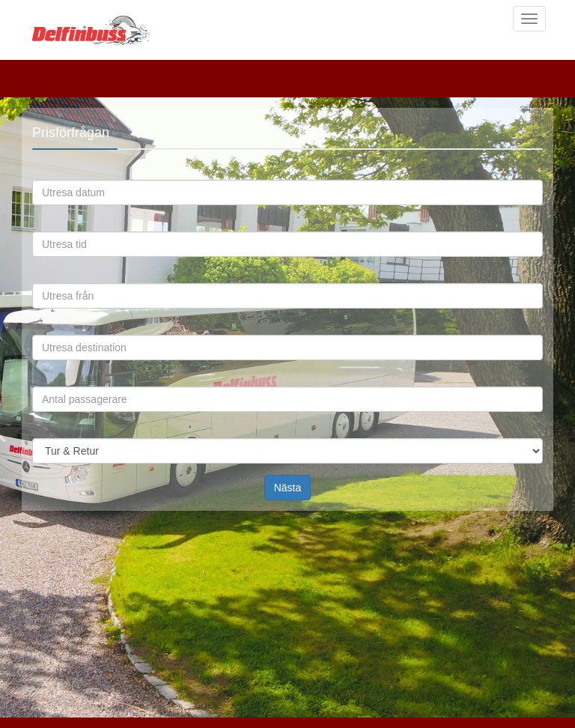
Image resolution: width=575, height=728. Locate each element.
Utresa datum (43, 176)
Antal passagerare (43, 383)
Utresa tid (43, 228)
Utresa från (43, 280)
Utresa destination (43, 331)
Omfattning (43, 435)
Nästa (288, 488)
